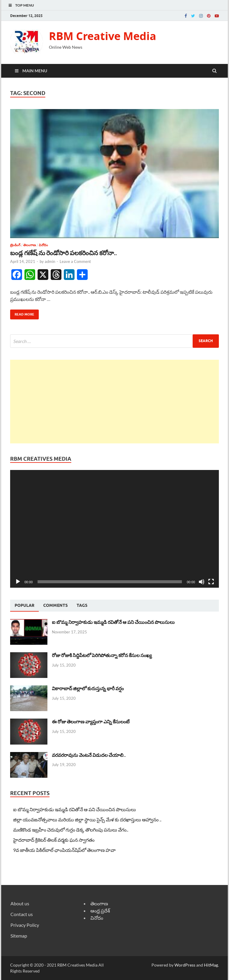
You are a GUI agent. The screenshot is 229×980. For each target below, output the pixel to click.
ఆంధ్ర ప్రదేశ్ (100, 911)
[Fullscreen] (211, 582)
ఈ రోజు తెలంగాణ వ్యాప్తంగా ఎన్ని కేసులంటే (91, 721)
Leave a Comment (75, 261)
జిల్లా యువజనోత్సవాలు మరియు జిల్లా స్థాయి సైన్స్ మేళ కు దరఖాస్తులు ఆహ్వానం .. (87, 819)
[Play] (18, 582)
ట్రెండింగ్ (15, 245)
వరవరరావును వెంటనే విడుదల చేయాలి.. (89, 755)
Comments (55, 605)
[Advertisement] (114, 402)
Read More (22, 313)
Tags (82, 605)
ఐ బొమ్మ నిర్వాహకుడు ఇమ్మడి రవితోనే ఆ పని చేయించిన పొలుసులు (113, 622)
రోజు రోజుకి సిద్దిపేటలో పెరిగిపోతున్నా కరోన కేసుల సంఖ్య (102, 655)
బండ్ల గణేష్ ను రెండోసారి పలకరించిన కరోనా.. (64, 253)
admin (50, 261)
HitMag (211, 965)
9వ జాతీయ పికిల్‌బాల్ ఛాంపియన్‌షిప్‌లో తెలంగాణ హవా (64, 850)
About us (20, 903)
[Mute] (202, 582)
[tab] (24, 606)
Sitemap (19, 936)
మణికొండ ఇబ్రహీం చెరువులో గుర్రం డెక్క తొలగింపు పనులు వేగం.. (71, 830)
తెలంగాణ (30, 245)
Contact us (22, 914)
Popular (24, 605)
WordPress (185, 965)
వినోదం (43, 245)
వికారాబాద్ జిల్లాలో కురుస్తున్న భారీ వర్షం (88, 688)
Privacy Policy (25, 925)
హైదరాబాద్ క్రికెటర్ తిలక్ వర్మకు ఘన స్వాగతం (54, 840)
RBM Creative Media (103, 36)
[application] (114, 529)
